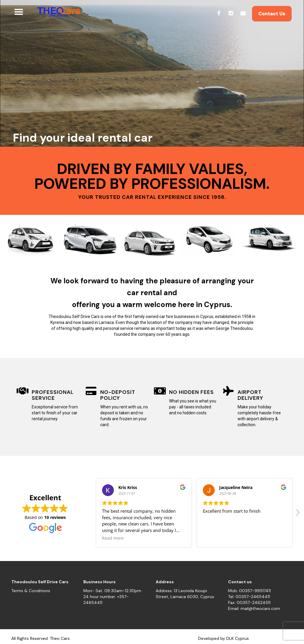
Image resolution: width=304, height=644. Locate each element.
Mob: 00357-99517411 (249, 591)
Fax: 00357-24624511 (249, 603)
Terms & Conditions (31, 591)
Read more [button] (113, 538)
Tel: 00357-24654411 (249, 597)
